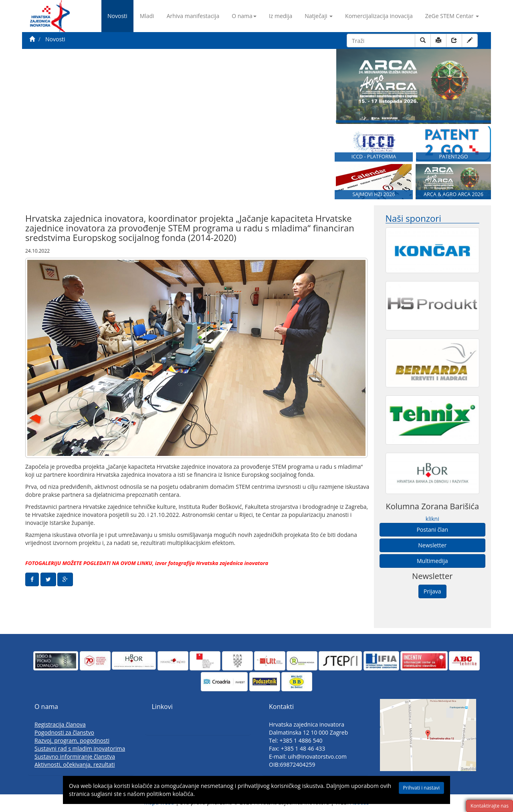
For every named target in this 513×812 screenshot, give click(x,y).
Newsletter (432, 545)
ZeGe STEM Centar (452, 16)
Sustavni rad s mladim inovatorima (80, 748)
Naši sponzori (413, 218)
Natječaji (319, 16)
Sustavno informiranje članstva (75, 756)
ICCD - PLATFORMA (374, 157)
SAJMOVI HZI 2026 (374, 194)
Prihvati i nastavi (421, 788)
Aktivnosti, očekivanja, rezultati (75, 764)
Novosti (117, 16)
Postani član (432, 530)
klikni (432, 519)
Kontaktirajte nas (490, 806)
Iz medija (281, 16)
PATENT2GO (453, 157)
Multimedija (432, 561)
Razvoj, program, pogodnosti (72, 740)
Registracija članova (60, 724)
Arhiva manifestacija (193, 16)
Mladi (147, 16)
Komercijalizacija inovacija (379, 16)
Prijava (432, 591)
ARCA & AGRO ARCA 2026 (453, 194)
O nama (244, 16)
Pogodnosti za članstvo (64, 732)
